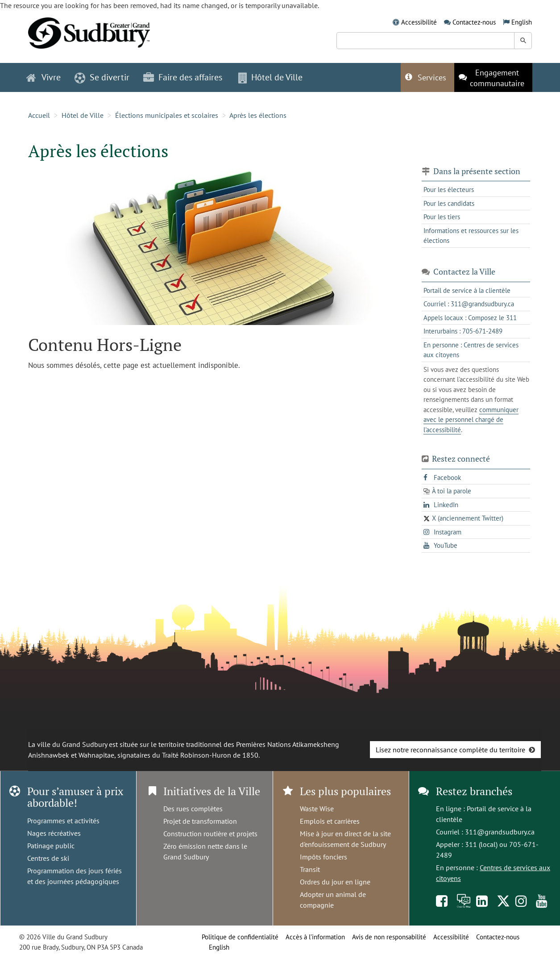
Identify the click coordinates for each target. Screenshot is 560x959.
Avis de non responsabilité (389, 937)
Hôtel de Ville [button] (270, 77)
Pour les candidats (449, 203)
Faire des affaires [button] (183, 77)
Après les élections (258, 115)
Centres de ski (48, 858)
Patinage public (51, 846)
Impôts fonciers (324, 857)
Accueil (39, 115)
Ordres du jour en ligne (335, 882)
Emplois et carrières (330, 821)
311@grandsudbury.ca (500, 832)
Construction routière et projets (210, 834)
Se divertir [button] (102, 77)
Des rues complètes (193, 809)
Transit (310, 869)
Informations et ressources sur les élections (471, 236)
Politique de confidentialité (240, 937)
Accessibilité (419, 22)
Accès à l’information (315, 937)
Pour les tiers (442, 217)
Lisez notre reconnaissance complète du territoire (450, 750)
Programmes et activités (63, 821)
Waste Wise (317, 809)
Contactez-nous (474, 22)
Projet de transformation (200, 821)
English (522, 22)
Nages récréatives (54, 833)
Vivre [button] (44, 77)
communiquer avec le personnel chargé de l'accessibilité (471, 420)
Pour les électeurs (449, 190)
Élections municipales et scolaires (167, 115)
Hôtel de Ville (83, 115)
